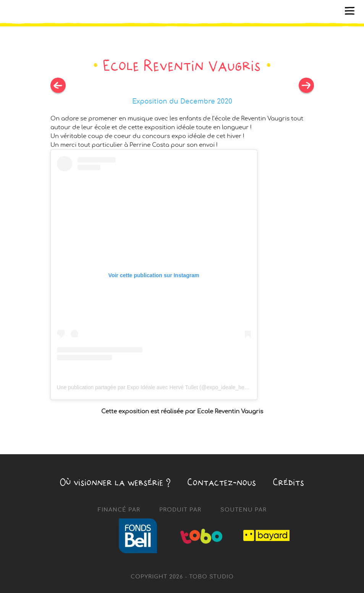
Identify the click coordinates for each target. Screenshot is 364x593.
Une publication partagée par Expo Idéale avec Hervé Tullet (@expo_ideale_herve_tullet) (163, 387)
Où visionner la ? (115, 482)
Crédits (289, 482)
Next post (58, 85)
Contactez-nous (222, 482)
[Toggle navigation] (350, 11)
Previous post (306, 85)
